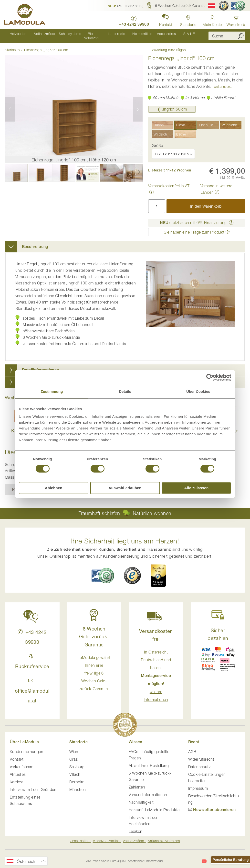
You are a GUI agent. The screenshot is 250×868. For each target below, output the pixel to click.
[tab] (125, 243)
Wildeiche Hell (163, 130)
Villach (75, 770)
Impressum (198, 784)
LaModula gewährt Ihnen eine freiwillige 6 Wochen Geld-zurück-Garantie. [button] (94, 669)
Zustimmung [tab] (52, 391)
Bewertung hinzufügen (166, 45)
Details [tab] (125, 391)
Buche (159, 121)
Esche (181, 130)
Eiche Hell (207, 121)
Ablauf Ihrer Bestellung (149, 761)
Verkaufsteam (22, 763)
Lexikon (136, 827)
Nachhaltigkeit (141, 798)
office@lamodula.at (32, 687)
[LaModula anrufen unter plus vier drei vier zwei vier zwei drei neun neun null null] (132, 20)
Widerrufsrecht (201, 755)
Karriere (16, 778)
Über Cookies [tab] (198, 391)
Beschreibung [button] (35, 242)
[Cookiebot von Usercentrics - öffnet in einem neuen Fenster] (210, 377)
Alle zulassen (196, 488)
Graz (73, 755)
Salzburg (77, 763)
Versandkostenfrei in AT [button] (169, 182)
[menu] (103, 34)
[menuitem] (17, 34)
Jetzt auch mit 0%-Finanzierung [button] (193, 218)
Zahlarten (137, 783)
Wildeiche (229, 121)
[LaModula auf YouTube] (204, 857)
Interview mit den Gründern (34, 785)
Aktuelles (18, 770)
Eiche (181, 121)
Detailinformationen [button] (41, 366)
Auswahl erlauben (125, 488)
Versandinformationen (148, 790)
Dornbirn (77, 778)
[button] (126, 6)
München (78, 785)
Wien (74, 747)
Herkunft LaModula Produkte (154, 806)
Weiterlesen (222, 82)
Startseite (12, 46)
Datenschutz (199, 763)
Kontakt (17, 755)
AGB (192, 747)
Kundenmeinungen (26, 747)
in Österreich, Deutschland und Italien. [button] (156, 672)
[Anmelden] (212, 19)
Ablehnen (54, 488)
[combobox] (227, 34)
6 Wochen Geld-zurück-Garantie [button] (94, 632)
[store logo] (26, 15)
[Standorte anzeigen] (187, 19)
